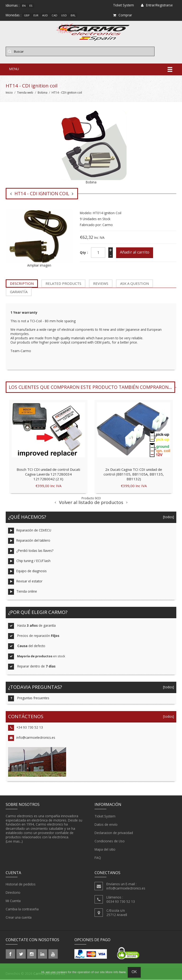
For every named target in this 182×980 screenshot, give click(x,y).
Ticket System (105, 817)
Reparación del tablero (29, 542)
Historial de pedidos (21, 885)
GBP (27, 15)
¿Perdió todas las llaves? (31, 552)
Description (22, 284)
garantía (19, 293)
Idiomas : (13, 5)
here (122, 972)
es (31, 6)
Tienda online (23, 593)
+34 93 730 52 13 (25, 729)
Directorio (13, 894)
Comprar (123, 15)
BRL (73, 15)
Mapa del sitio (105, 850)
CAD (55, 15)
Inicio (9, 93)
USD (64, 15)
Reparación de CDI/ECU (30, 532)
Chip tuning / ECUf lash (29, 562)
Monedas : (14, 15)
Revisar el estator (25, 583)
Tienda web (25, 93)
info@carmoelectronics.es (32, 739)
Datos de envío (106, 825)
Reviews (101, 284)
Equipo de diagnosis (27, 572)
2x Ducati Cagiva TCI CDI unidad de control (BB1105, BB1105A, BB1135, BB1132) (134, 475)
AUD (45, 15)
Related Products (63, 284)
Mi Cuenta (13, 902)
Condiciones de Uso (110, 842)
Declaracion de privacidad (114, 834)
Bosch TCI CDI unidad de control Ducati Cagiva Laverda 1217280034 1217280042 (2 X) (48, 475)
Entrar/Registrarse (157, 5)
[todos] (167, 518)
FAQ (98, 858)
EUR (36, 15)
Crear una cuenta (19, 918)
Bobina (43, 93)
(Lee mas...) (14, 842)
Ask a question (134, 284)
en (24, 6)
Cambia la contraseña (22, 910)
